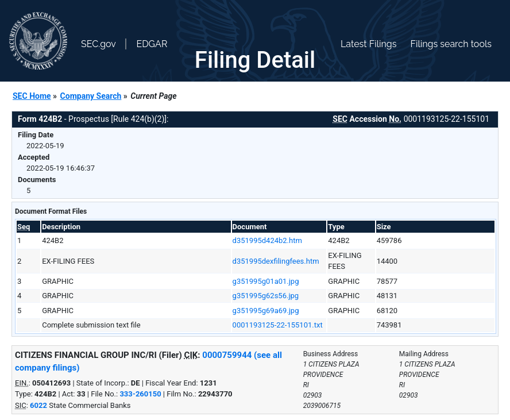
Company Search (91, 96)
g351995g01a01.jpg (266, 281)
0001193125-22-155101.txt (278, 325)
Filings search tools (451, 44)
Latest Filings (368, 44)
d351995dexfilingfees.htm (276, 261)
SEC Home (32, 96)
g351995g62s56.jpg (266, 296)
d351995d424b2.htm (267, 240)
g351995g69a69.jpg (266, 311)
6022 (38, 405)
